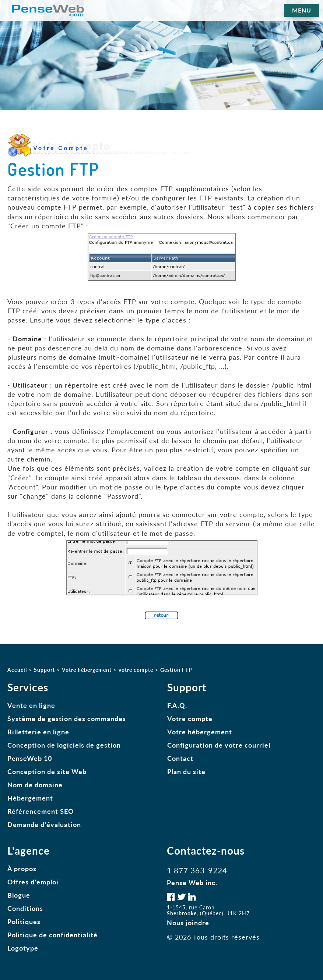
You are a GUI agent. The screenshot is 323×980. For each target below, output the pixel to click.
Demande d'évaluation (44, 824)
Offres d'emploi (33, 882)
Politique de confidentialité (52, 935)
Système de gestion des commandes (67, 719)
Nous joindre (188, 923)
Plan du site (186, 771)
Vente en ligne (31, 705)
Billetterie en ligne (38, 732)
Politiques (24, 922)
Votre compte (190, 719)
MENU (302, 10)
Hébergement (30, 798)
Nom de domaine (35, 785)
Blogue (19, 895)
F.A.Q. (177, 705)
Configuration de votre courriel (219, 745)
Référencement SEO (41, 811)
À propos (22, 869)
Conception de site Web (47, 771)
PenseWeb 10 (30, 758)
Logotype (23, 948)
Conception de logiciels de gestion (64, 745)
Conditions (25, 908)
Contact (180, 758)
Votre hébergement (200, 732)
